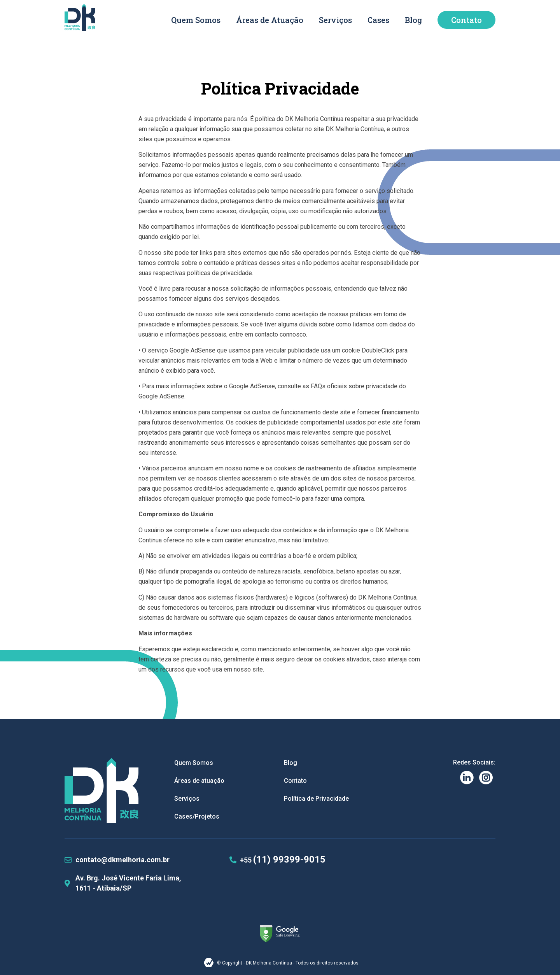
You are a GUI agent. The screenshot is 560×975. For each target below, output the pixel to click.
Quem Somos (196, 20)
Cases (378, 20)
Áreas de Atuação (270, 20)
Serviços (335, 20)
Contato (466, 20)
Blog (413, 20)
